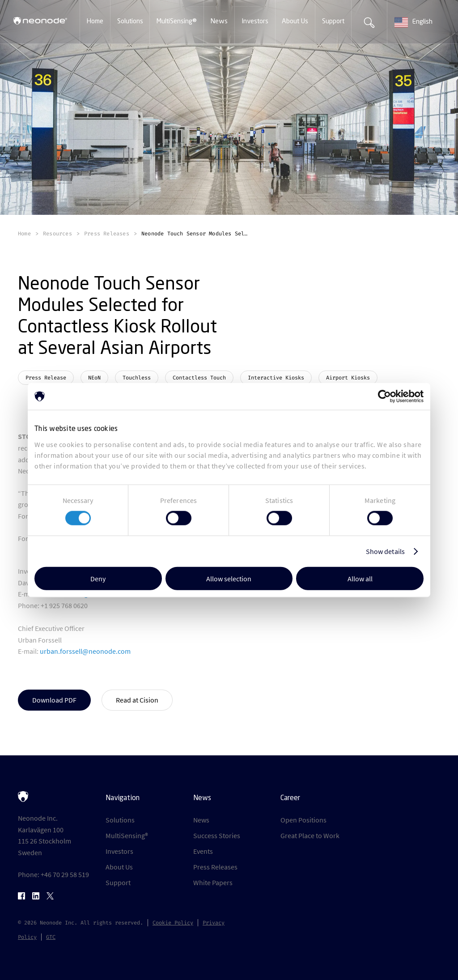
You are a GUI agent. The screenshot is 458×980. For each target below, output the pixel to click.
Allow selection (229, 578)
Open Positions (303, 820)
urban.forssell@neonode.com (85, 651)
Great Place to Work (310, 835)
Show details (385, 551)
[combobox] (423, 23)
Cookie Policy (173, 923)
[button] (95, 22)
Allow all (360, 578)
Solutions (120, 820)
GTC (51, 937)
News (201, 820)
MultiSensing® (127, 835)
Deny (98, 578)
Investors (119, 851)
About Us (119, 867)
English (413, 22)
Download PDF (54, 700)
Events (203, 851)
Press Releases (215, 867)
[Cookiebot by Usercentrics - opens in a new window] (384, 396)
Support (118, 882)
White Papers (213, 882)
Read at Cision (137, 700)
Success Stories (217, 835)
